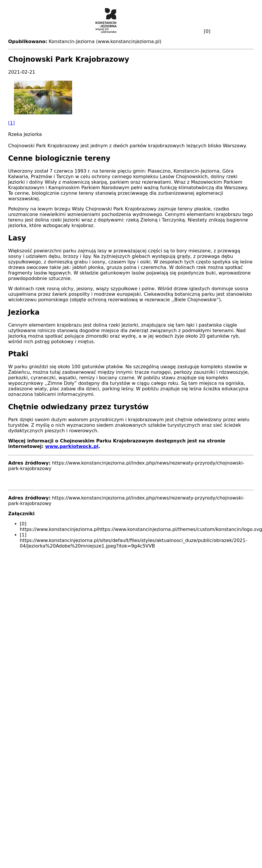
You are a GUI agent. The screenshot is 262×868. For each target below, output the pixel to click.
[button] (131, 103)
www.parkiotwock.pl (72, 446)
